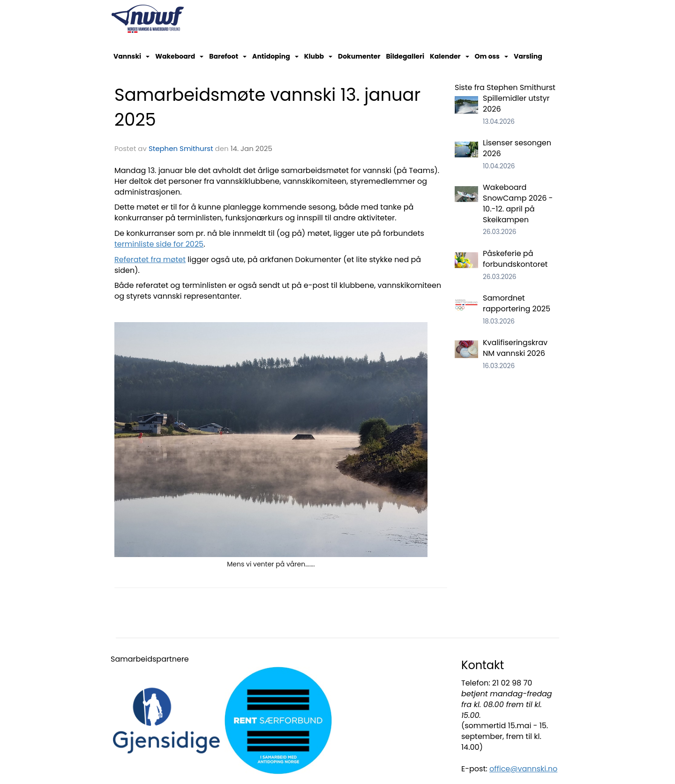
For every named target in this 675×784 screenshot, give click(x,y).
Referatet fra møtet (150, 260)
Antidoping (275, 56)
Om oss (491, 56)
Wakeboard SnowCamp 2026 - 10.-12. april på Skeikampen (518, 204)
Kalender (450, 56)
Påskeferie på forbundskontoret (515, 259)
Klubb (318, 56)
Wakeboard (179, 56)
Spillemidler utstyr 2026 (516, 104)
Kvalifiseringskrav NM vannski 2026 (515, 348)
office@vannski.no (523, 769)
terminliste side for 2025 (159, 244)
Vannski (131, 56)
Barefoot (228, 56)
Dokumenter (359, 56)
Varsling (528, 56)
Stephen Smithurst (181, 148)
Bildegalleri (405, 56)
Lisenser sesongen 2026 (517, 148)
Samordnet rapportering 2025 (517, 303)
